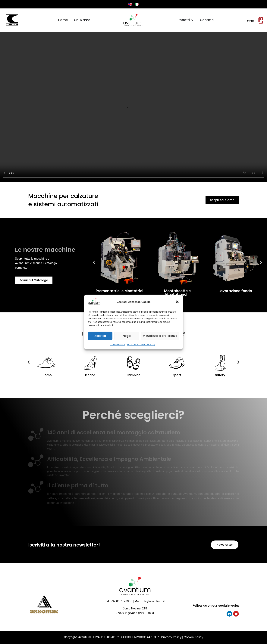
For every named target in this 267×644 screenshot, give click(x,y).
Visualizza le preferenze (160, 336)
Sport (177, 375)
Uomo (47, 375)
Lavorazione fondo (235, 291)
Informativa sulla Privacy (141, 344)
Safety (220, 375)
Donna (90, 375)
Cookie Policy (117, 344)
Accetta (100, 336)
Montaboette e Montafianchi (177, 293)
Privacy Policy (171, 637)
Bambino (134, 375)
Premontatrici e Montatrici (119, 291)
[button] (177, 302)
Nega (127, 336)
